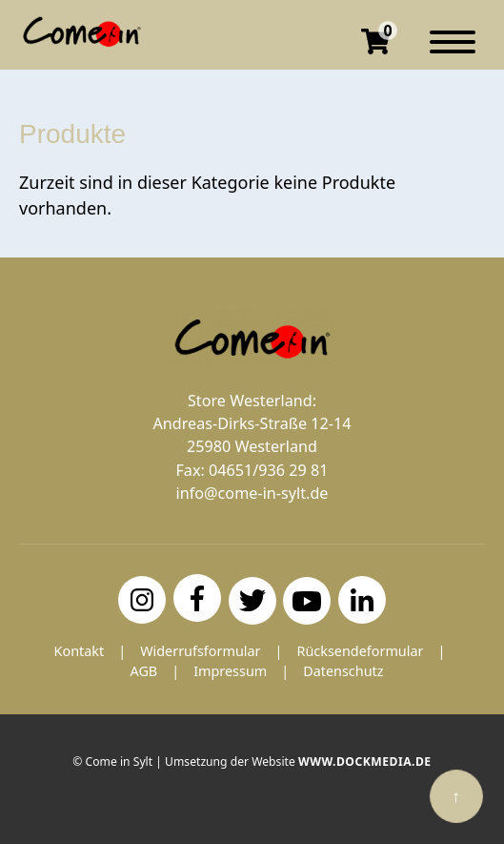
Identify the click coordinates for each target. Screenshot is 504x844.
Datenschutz (343, 671)
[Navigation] (453, 51)
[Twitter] (252, 601)
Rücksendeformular (360, 651)
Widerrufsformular (200, 651)
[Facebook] (197, 598)
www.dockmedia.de (365, 762)
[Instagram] (142, 600)
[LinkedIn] (362, 600)
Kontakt (80, 651)
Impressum (230, 671)
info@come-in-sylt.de (252, 493)
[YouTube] (307, 601)
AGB (143, 671)
